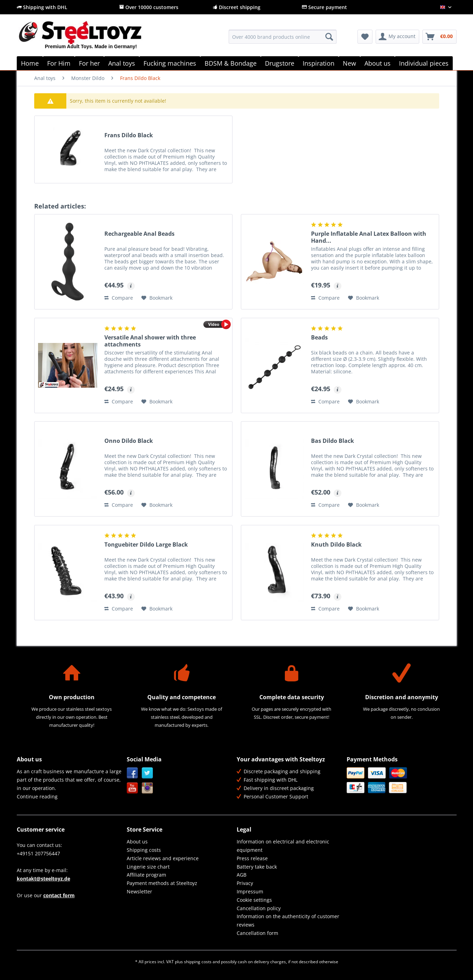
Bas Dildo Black (332, 441)
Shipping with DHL (42, 7)
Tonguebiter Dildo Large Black (146, 545)
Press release (252, 858)
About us (137, 842)
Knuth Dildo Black (336, 545)
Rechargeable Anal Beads (139, 234)
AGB (242, 875)
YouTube (132, 788)
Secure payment (324, 7)
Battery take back (257, 867)
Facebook (132, 773)
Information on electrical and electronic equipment (283, 846)
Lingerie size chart (148, 867)
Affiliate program (146, 875)
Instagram (147, 788)
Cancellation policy (259, 908)
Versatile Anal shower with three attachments (150, 341)
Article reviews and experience (163, 858)
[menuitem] (283, 40)
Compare (119, 298)
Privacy (245, 883)
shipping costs (198, 962)
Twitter (147, 773)
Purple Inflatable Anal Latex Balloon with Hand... (369, 237)
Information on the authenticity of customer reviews (288, 920)
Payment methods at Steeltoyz (162, 883)
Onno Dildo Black (129, 441)
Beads (319, 338)
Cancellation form (257, 933)
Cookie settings (254, 900)
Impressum (250, 891)
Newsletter (139, 891)
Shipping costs (144, 850)
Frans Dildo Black (129, 135)
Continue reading (37, 796)
